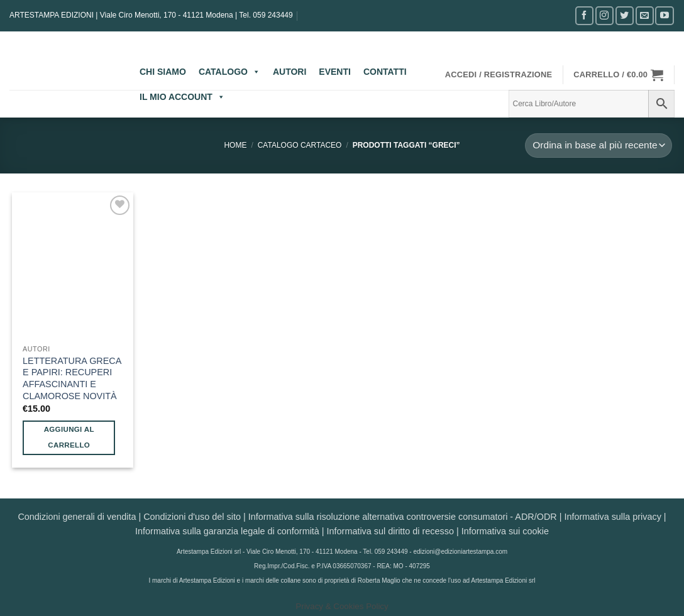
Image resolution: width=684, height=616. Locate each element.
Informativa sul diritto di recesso (390, 531)
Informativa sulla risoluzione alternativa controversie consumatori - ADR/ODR (403, 517)
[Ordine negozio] (598, 146)
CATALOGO (229, 72)
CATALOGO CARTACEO (300, 145)
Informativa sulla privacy (612, 517)
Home (235, 145)
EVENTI (335, 72)
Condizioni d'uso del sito (192, 517)
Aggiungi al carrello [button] (69, 437)
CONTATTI (385, 72)
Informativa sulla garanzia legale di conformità (227, 531)
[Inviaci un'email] (645, 15)
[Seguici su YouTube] (664, 15)
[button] (499, 75)
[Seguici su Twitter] (625, 15)
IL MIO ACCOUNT (182, 97)
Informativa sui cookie (505, 531)
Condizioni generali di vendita (77, 517)
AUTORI (290, 72)
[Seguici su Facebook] (584, 15)
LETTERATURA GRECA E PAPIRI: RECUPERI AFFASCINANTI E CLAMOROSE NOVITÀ (72, 378)
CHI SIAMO (163, 72)
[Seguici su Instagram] (604, 15)
